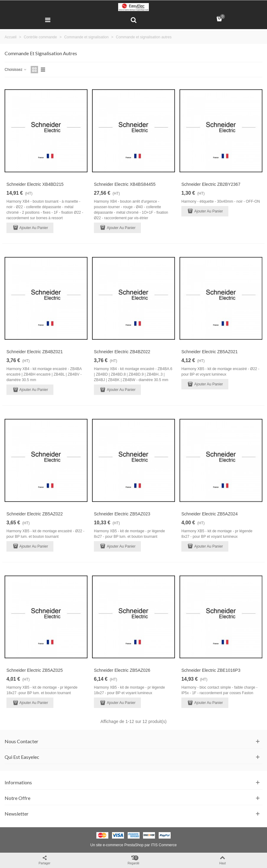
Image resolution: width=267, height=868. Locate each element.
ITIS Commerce (164, 845)
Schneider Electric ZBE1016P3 (211, 670)
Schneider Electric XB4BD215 (35, 184)
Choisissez (16, 70)
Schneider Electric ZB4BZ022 (122, 352)
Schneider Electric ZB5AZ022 (35, 514)
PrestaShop (134, 845)
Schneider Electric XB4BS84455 (125, 184)
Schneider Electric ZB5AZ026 (122, 670)
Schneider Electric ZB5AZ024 (210, 514)
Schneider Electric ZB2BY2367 (211, 184)
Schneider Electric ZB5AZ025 (35, 670)
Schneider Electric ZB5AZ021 (210, 352)
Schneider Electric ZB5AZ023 (122, 514)
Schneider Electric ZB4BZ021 (35, 352)
